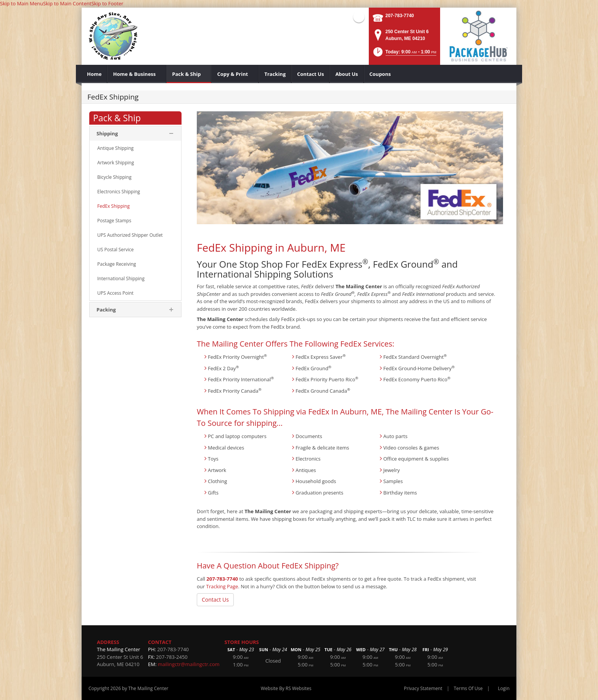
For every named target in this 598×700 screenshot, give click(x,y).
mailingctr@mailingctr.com (189, 664)
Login (504, 688)
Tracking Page (222, 586)
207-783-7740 (400, 16)
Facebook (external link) (359, 17)
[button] (404, 54)
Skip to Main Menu (22, 3)
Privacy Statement (423, 688)
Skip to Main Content (67, 3)
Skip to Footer (107, 3)
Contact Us (215, 600)
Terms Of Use (468, 688)
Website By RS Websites (286, 688)
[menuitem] (94, 74)
